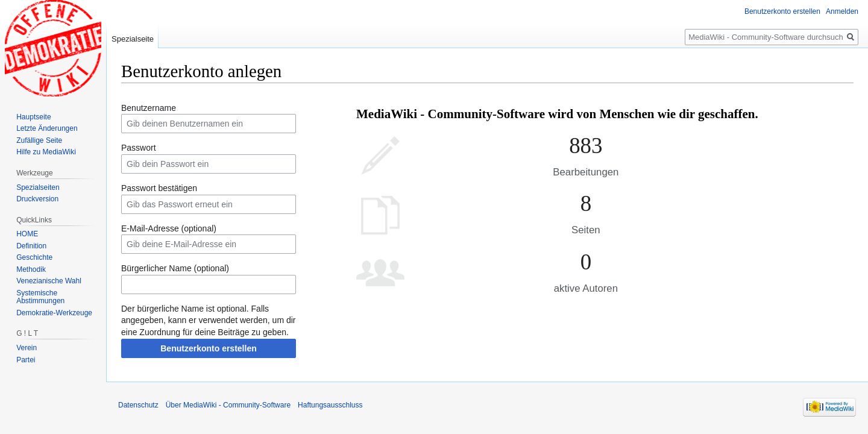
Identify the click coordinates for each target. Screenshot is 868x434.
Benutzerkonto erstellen (208, 348)
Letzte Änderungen (47, 128)
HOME (27, 234)
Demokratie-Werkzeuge (54, 313)
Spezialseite (133, 39)
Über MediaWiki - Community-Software (228, 405)
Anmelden (842, 11)
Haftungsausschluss (330, 405)
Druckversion (37, 199)
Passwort (139, 148)
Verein (27, 348)
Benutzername (149, 108)
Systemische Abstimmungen (40, 297)
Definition (31, 246)
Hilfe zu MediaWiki (46, 152)
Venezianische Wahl (49, 281)
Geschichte (34, 257)
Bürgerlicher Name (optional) (175, 268)
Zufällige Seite (39, 140)
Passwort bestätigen (159, 188)
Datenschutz (138, 405)
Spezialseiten (38, 187)
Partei (26, 360)
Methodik (31, 269)
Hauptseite (33, 117)
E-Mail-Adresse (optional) (169, 228)
